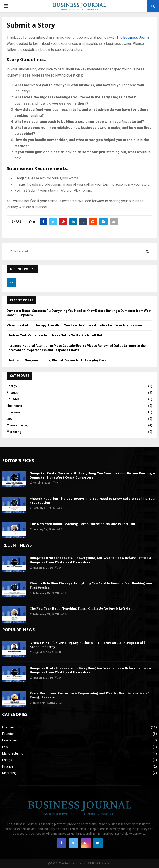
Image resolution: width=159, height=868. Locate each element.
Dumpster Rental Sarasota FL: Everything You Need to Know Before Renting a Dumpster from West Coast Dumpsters (92, 475)
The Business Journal (133, 37)
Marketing (14, 432)
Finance (13, 393)
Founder (13, 399)
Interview (13, 412)
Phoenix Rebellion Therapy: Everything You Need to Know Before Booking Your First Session (75, 325)
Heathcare (14, 406)
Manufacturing (17, 425)
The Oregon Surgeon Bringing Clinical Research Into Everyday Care (56, 360)
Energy (12, 386)
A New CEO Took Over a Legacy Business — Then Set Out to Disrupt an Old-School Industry (88, 645)
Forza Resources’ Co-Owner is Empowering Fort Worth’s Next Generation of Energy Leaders (89, 695)
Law (10, 419)
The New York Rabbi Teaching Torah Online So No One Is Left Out (54, 335)
